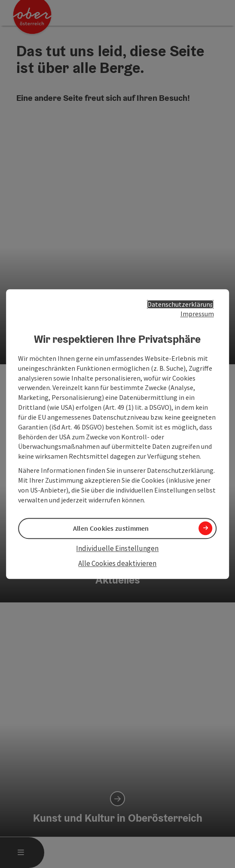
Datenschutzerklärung (181, 304)
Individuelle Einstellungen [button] (117, 548)
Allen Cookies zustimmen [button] (111, 528)
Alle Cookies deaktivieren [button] (117, 563)
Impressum (197, 314)
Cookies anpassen (43, 710)
